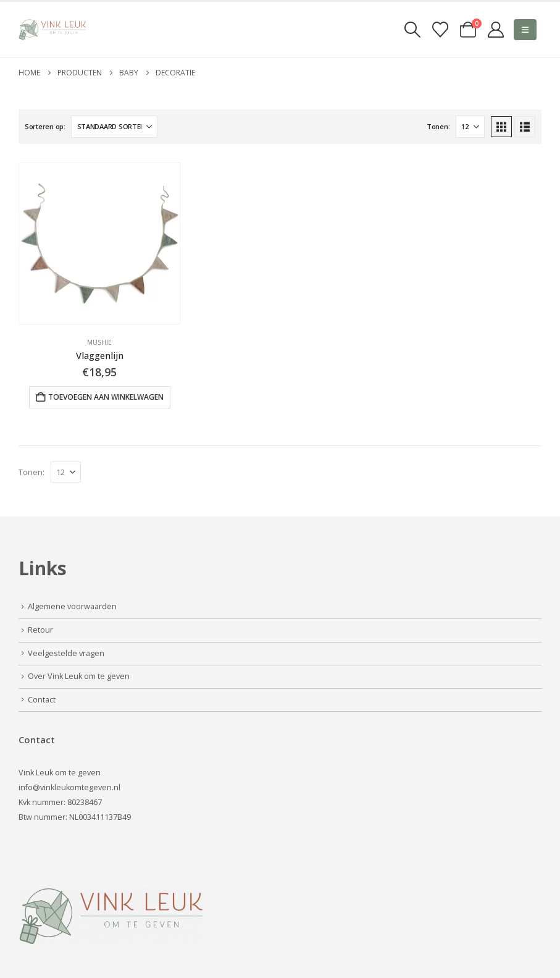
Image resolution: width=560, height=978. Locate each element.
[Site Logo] (52, 30)
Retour (40, 630)
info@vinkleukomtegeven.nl (69, 787)
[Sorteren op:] (114, 127)
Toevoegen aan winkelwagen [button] (106, 397)
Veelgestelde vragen (66, 653)
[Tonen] (470, 127)
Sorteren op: (45, 126)
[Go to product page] (99, 243)
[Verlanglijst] (440, 30)
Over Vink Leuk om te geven (79, 676)
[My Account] (496, 30)
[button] (412, 30)
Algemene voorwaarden (72, 606)
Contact (42, 700)
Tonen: (438, 126)
